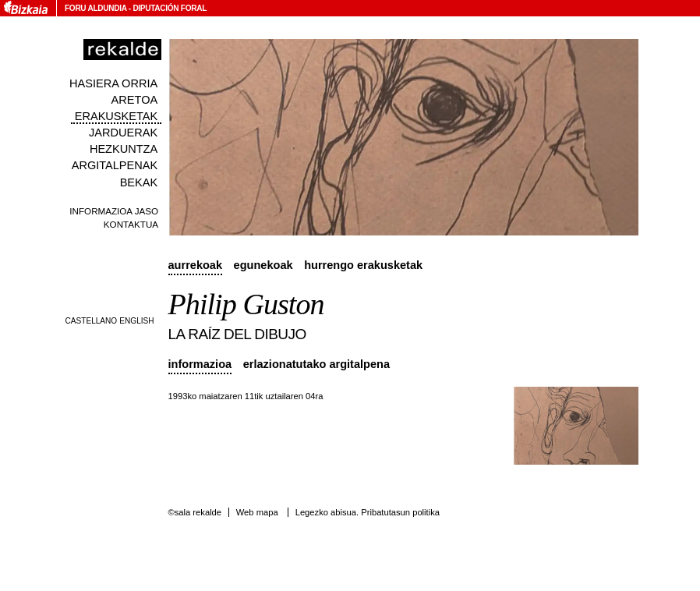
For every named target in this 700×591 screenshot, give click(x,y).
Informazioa (200, 364)
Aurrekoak (196, 265)
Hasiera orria (113, 83)
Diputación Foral (170, 8)
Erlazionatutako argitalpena (316, 364)
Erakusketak (116, 116)
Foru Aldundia (95, 8)
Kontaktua (131, 224)
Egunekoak (263, 265)
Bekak (139, 182)
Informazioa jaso (114, 211)
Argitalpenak (115, 165)
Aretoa (135, 100)
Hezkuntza (124, 149)
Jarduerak (123, 133)
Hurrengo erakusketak (363, 265)
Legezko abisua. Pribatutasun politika (368, 512)
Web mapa (257, 512)
